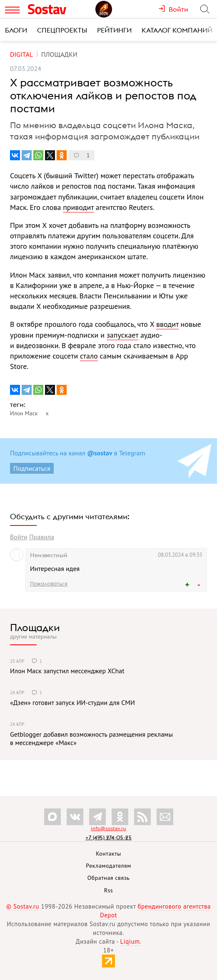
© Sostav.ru (23, 906)
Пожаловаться (49, 583)
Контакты (108, 854)
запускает (122, 335)
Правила (42, 537)
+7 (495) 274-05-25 (108, 837)
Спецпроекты (62, 30)
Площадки (35, 627)
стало (89, 356)
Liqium (130, 941)
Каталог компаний (177, 30)
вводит (167, 324)
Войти (19, 537)
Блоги (16, 30)
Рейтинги (114, 30)
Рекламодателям (108, 866)
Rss (108, 890)
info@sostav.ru (108, 828)
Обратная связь (109, 878)
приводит (78, 207)
